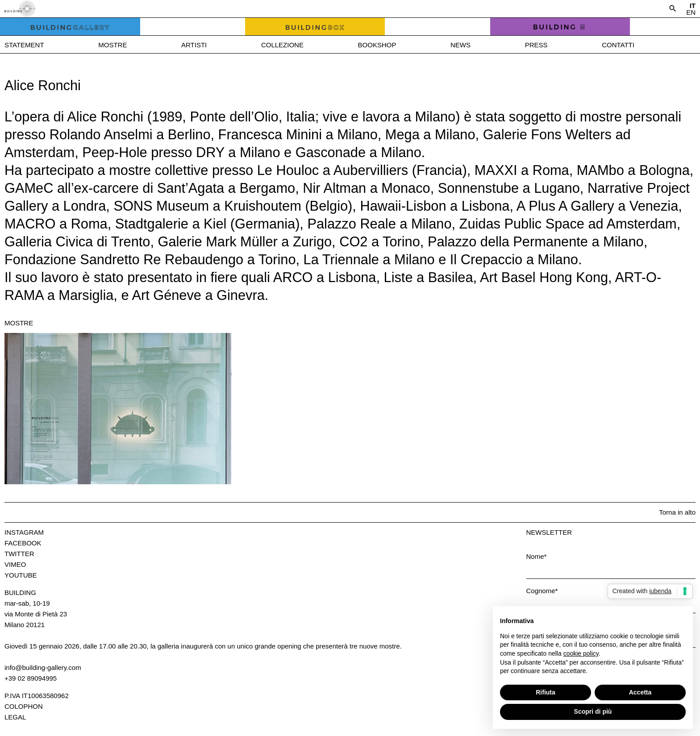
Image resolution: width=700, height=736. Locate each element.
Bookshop (377, 45)
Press (536, 45)
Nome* (537, 556)
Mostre (112, 45)
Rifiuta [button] (546, 692)
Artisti (194, 45)
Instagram (24, 532)
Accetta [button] (640, 692)
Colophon (24, 706)
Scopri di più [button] (593, 711)
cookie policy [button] (581, 653)
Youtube (21, 575)
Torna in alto (677, 512)
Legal (15, 717)
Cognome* (542, 591)
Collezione (282, 45)
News (460, 45)
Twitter (19, 554)
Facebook (23, 543)
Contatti (618, 45)
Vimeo (15, 564)
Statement (24, 45)
